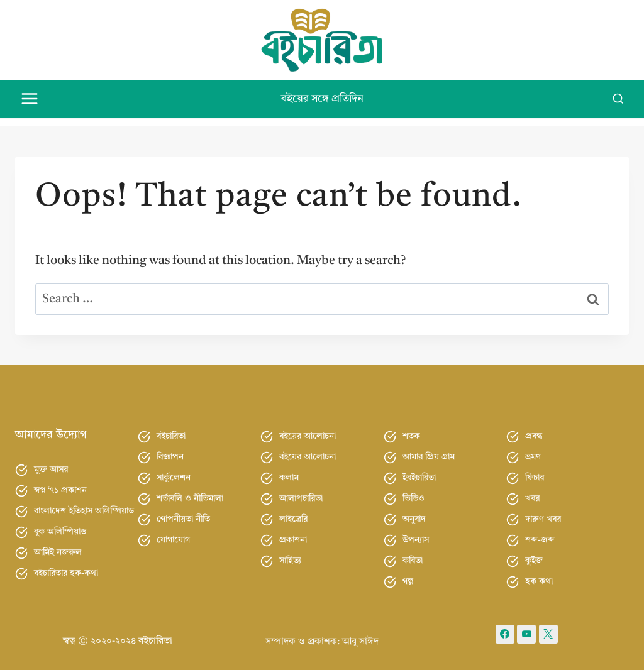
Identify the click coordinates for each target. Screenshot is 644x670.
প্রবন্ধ (534, 429)
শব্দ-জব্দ (540, 532)
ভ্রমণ (533, 449)
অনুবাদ (414, 512)
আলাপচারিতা (301, 491)
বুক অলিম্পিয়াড (60, 525)
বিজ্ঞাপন (170, 449)
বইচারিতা (171, 429)
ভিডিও (414, 491)
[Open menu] (30, 99)
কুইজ (534, 553)
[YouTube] (526, 627)
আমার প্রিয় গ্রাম (429, 449)
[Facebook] (505, 627)
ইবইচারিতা (419, 470)
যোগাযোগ (173, 532)
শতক (411, 429)
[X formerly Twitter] (548, 627)
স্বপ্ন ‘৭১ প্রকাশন (60, 483)
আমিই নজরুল (58, 546)
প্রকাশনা (293, 532)
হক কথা (539, 574)
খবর (532, 491)
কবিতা (413, 553)
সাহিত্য (290, 553)
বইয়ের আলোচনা (308, 429)
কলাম (289, 470)
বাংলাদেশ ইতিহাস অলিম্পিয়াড (84, 504)
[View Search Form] (618, 99)
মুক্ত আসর (51, 463)
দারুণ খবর (543, 512)
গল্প (408, 574)
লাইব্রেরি (293, 512)
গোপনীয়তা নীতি (183, 512)
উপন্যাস (416, 532)
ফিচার (535, 470)
